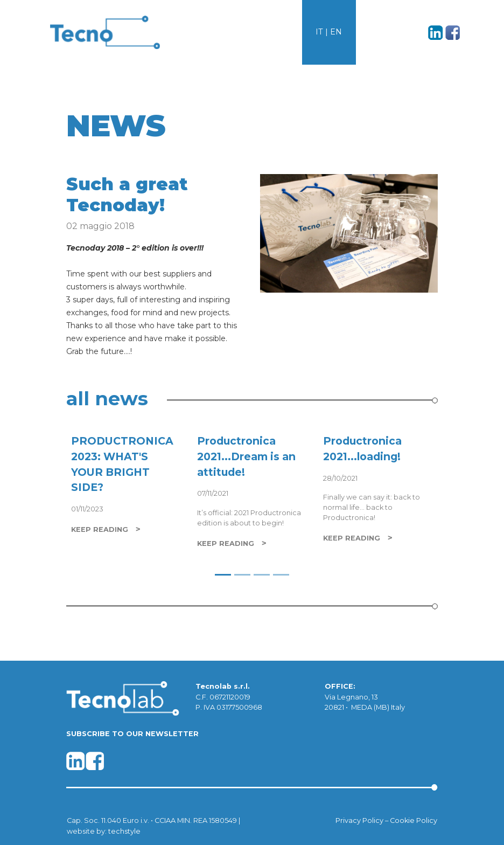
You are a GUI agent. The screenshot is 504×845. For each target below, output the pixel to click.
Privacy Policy (359, 820)
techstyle (124, 831)
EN (336, 32)
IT (319, 32)
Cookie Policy (414, 820)
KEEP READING (100, 529)
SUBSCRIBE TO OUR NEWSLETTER (132, 734)
